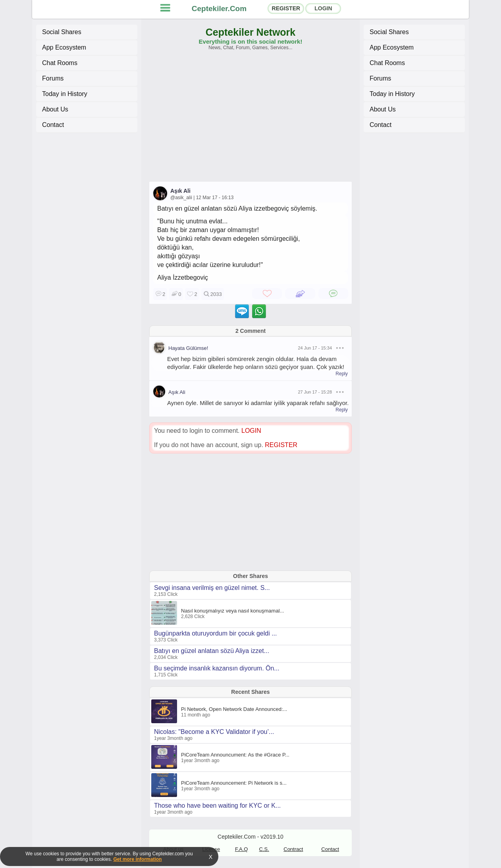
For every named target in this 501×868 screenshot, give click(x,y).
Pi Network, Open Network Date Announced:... (234, 709)
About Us (55, 109)
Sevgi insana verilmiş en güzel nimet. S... (212, 588)
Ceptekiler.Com (219, 9)
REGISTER (286, 8)
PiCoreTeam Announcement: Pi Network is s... (234, 783)
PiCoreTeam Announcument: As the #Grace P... (235, 755)
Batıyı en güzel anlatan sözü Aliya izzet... (212, 651)
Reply (342, 374)
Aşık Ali (180, 191)
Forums (53, 78)
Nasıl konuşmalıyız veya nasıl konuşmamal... (232, 611)
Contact (53, 125)
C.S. (264, 849)
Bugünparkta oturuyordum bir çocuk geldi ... (216, 633)
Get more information (137, 859)
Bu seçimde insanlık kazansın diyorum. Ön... (217, 668)
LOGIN (323, 8)
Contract (293, 849)
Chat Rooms (60, 63)
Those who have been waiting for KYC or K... (217, 806)
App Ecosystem (64, 47)
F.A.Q (242, 849)
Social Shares (62, 32)
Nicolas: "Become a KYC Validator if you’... (214, 732)
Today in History (65, 94)
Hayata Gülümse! (188, 348)
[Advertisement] (250, 120)
